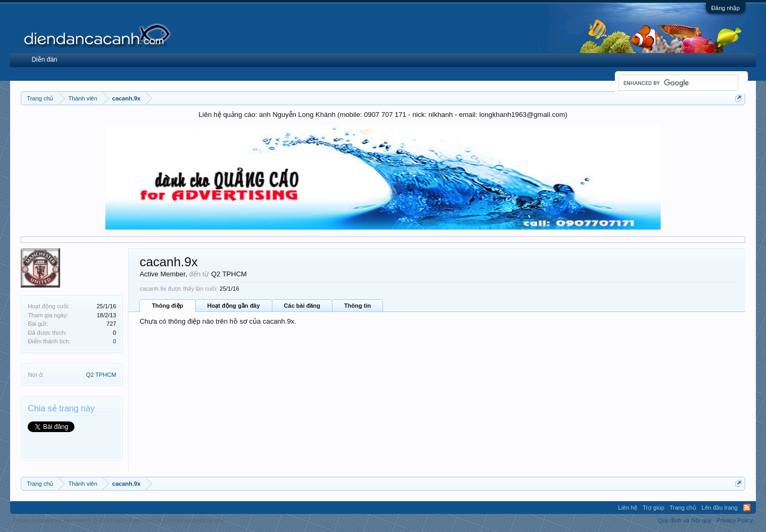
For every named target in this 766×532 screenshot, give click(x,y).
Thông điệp (167, 306)
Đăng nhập (726, 8)
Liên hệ (628, 508)
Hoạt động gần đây (234, 306)
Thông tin (357, 306)
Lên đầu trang (720, 508)
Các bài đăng (302, 306)
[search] (677, 83)
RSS (747, 508)
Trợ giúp (653, 508)
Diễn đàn (44, 60)
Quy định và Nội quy (685, 520)
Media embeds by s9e (196, 520)
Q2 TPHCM (101, 375)
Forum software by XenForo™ (88, 520)
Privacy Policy (735, 520)
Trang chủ (683, 508)
